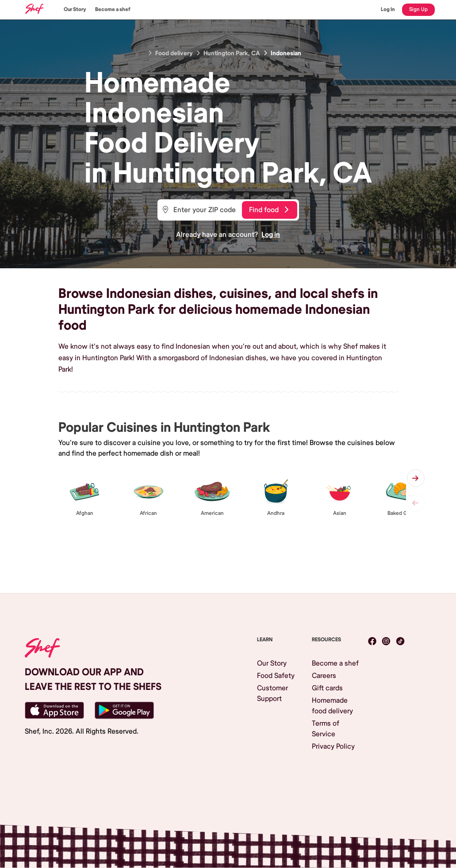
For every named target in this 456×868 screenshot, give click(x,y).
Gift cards (327, 688)
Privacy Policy (333, 746)
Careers (324, 676)
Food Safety (276, 676)
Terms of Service (326, 729)
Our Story (75, 10)
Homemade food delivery (332, 706)
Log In (388, 10)
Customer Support (272, 693)
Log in (271, 235)
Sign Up (418, 10)
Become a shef (113, 10)
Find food (269, 210)
